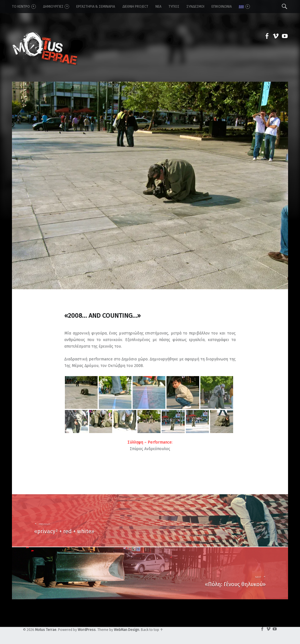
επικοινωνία (222, 6)
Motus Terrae (46, 630)
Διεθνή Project (135, 6)
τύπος (174, 6)
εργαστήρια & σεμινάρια (96, 6)
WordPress (87, 630)
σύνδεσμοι (195, 6)
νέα (158, 6)
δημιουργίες (56, 7)
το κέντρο (24, 7)
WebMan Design (127, 630)
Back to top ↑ (152, 630)
